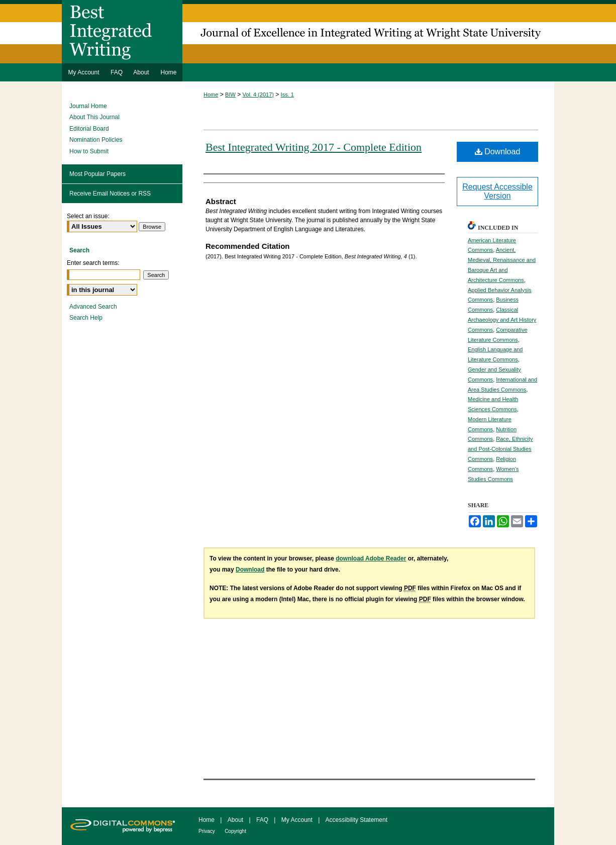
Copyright (235, 831)
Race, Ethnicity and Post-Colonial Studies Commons (500, 449)
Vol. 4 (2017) (258, 95)
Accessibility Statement (356, 820)
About (235, 820)
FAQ (262, 820)
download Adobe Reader (371, 558)
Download (498, 152)
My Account (297, 820)
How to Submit (89, 151)
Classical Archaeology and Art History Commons (502, 320)
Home (211, 95)
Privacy (207, 831)
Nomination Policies (96, 140)
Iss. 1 (287, 95)
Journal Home (88, 106)
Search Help (86, 318)
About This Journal (94, 117)
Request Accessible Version (497, 191)
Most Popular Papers (97, 174)
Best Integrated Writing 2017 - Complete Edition (314, 147)
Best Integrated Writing (308, 32)
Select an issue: (88, 216)
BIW (230, 95)
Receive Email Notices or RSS (110, 194)
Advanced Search (93, 307)
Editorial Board (89, 129)
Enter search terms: (93, 263)
